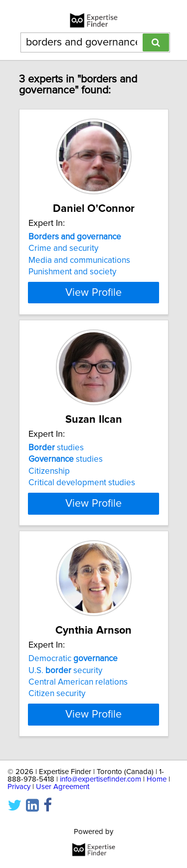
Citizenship (49, 471)
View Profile (93, 292)
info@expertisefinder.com (100, 779)
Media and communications (79, 260)
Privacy (19, 787)
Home (157, 779)
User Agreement (63, 787)
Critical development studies (82, 483)
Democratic (73, 659)
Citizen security (57, 694)
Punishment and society (72, 272)
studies (56, 448)
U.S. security (65, 670)
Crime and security (63, 248)
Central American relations (78, 682)
